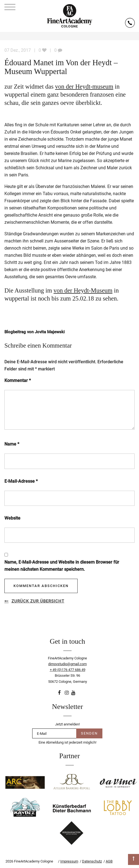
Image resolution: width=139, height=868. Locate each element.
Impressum (69, 861)
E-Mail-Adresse (21, 481)
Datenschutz (92, 861)
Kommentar (18, 380)
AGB (109, 861)
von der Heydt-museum (84, 87)
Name (12, 444)
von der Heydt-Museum (83, 290)
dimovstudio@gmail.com (67, 664)
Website (12, 518)
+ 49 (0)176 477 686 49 (68, 670)
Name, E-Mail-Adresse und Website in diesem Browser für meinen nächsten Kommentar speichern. (62, 566)
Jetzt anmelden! (67, 724)
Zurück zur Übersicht (38, 601)
